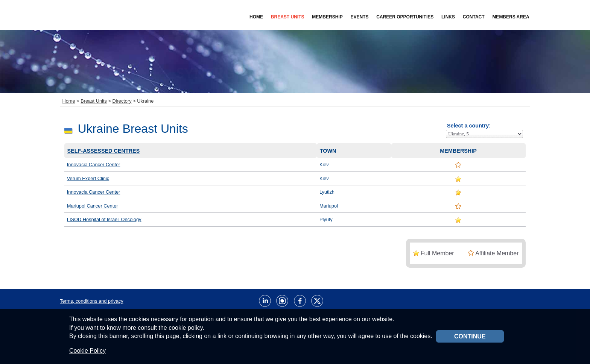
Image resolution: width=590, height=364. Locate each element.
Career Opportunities (405, 17)
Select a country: (469, 126)
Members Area (511, 17)
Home (256, 17)
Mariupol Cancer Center (93, 206)
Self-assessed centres (104, 151)
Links (448, 17)
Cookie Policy (87, 351)
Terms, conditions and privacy (92, 301)
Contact (474, 17)
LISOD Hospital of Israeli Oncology (104, 219)
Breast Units (94, 101)
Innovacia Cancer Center (94, 165)
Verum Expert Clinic (88, 178)
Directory (122, 101)
